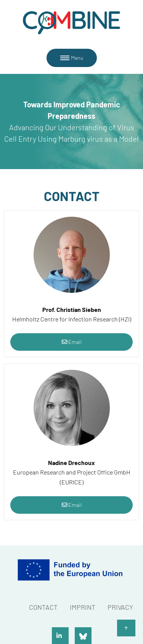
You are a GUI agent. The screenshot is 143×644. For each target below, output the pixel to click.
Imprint (83, 607)
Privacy (120, 607)
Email (72, 342)
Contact (43, 607)
